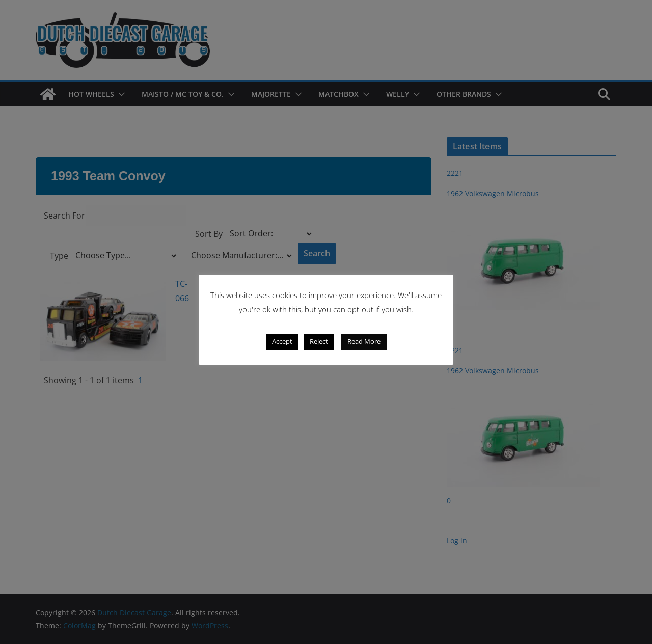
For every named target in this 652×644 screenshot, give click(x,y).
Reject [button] (319, 341)
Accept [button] (282, 341)
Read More (364, 341)
